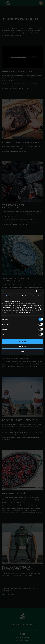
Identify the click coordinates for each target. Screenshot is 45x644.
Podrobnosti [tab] (22, 296)
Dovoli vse (23, 341)
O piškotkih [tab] (37, 296)
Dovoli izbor (23, 346)
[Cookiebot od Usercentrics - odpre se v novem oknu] (36, 291)
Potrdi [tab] (8, 296)
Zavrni (22, 351)
